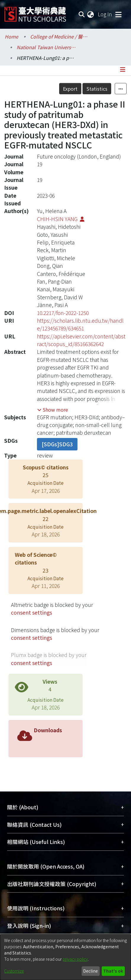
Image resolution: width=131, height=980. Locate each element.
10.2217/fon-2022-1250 (63, 313)
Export (70, 89)
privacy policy (75, 959)
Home (12, 36)
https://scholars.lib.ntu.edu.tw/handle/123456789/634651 (80, 324)
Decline (90, 971)
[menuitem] (91, 14)
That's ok (113, 971)
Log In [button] (105, 14)
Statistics (97, 89)
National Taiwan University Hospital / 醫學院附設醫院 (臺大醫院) (46, 47)
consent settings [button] (31, 612)
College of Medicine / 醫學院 (60, 36)
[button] (53, 410)
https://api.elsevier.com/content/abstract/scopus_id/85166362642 (81, 340)
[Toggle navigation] (118, 14)
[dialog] (65, 957)
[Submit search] (81, 14)
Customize (14, 971)
